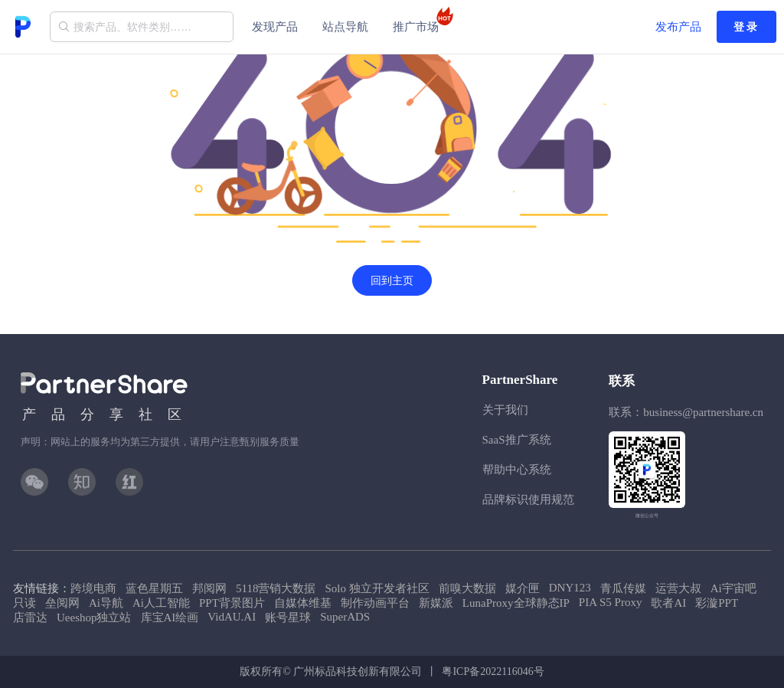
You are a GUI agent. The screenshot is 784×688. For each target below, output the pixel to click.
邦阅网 (209, 588)
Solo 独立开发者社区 (377, 588)
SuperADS (345, 617)
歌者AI (668, 603)
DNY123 (570, 588)
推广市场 (420, 20)
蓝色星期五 (154, 588)
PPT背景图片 (232, 603)
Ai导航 (106, 603)
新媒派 (436, 603)
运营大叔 (678, 588)
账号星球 (288, 618)
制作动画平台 (375, 603)
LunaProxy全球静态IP (516, 603)
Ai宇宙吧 (733, 588)
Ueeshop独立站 (94, 618)
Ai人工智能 (161, 603)
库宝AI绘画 (170, 618)
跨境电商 (93, 588)
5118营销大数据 (276, 588)
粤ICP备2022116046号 (493, 672)
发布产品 (678, 27)
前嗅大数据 (467, 588)
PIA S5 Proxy (611, 602)
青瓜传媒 (623, 588)
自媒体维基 (303, 603)
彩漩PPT (717, 603)
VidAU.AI (232, 617)
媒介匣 (523, 588)
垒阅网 (62, 603)
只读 (24, 603)
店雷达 (30, 618)
